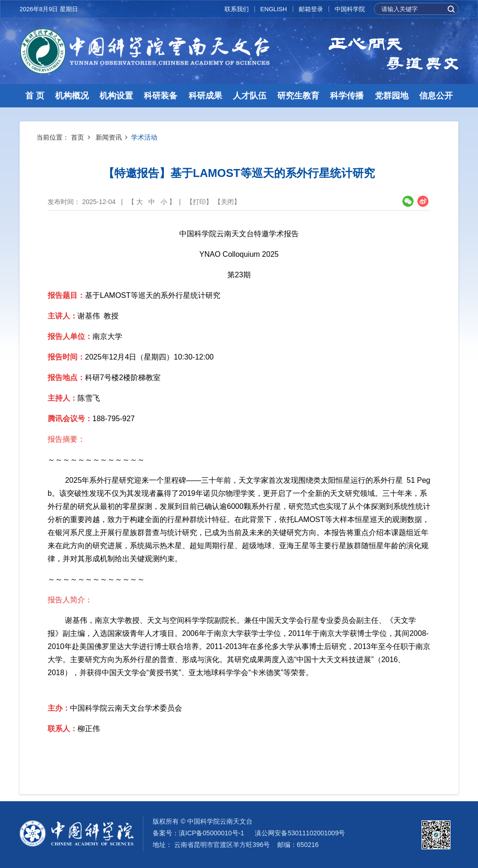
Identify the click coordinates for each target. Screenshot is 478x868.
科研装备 (161, 96)
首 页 (35, 96)
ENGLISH (274, 9)
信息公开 (436, 96)
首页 (77, 137)
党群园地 (392, 96)
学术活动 (144, 137)
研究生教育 (298, 96)
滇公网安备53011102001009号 (300, 833)
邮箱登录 (311, 9)
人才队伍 (250, 96)
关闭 (227, 202)
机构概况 (72, 96)
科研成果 (205, 96)
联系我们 (237, 9)
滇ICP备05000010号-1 (211, 833)
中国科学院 (350, 9)
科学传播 (347, 96)
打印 (199, 202)
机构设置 (116, 96)
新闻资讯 (109, 137)
